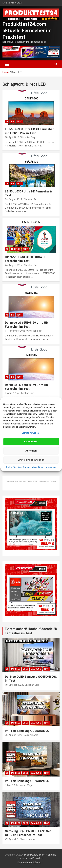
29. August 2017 (13, 199)
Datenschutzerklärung (34, 467)
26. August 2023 (13, 735)
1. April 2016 (11, 393)
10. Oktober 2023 (14, 685)
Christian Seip (28, 137)
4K (7, 121)
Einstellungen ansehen (31, 460)
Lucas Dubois (28, 839)
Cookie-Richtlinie (13, 467)
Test (19, 121)
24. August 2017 (13, 265)
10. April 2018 (12, 137)
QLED (25, 669)
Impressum (51, 467)
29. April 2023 (12, 839)
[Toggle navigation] (7, 64)
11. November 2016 (15, 331)
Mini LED (16, 669)
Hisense (16, 249)
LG (13, 121)
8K (7, 669)
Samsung (36, 669)
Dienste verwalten (30, 433)
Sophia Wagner (27, 785)
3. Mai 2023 (11, 785)
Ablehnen (31, 451)
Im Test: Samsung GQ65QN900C (27, 781)
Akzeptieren (31, 442)
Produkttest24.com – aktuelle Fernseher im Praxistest (27, 30)
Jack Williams (31, 735)
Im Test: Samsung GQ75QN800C (27, 731)
